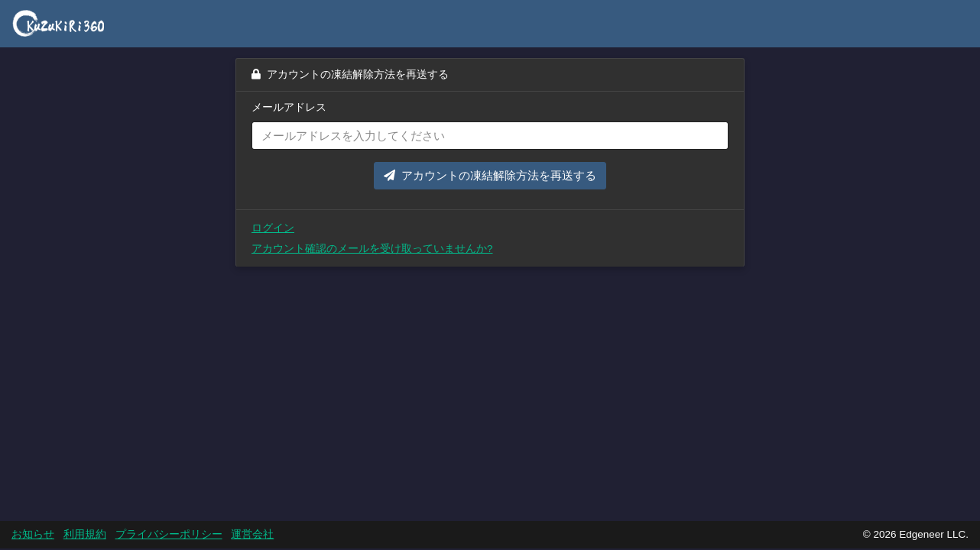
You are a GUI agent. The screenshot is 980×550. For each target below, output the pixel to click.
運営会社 (252, 534)
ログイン (273, 228)
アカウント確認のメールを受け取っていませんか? (372, 249)
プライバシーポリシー (169, 534)
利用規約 (85, 534)
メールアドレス (289, 107)
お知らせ (33, 534)
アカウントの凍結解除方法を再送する (490, 175)
